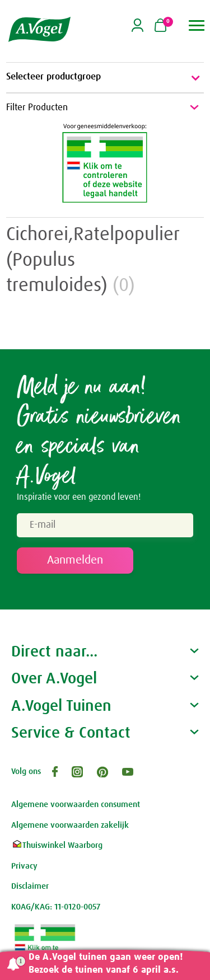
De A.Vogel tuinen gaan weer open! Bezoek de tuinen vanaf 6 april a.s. (106, 964)
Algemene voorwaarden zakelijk (70, 825)
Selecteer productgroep (105, 78)
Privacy (24, 866)
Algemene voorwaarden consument (76, 805)
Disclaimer (30, 886)
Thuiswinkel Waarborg (57, 845)
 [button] (197, 25)
